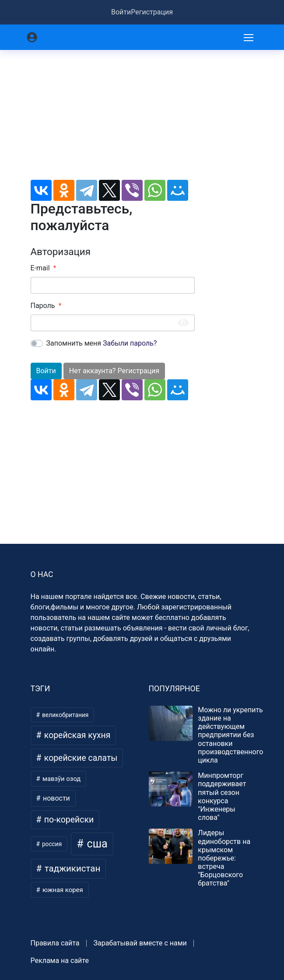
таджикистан (72, 868)
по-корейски (68, 820)
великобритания (65, 715)
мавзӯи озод (61, 779)
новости (56, 798)
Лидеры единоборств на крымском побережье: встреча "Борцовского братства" (224, 858)
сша (96, 844)
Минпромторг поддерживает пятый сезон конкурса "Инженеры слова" (222, 796)
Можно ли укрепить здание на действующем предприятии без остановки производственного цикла (230, 735)
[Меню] (249, 37)
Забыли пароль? (130, 343)
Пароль (43, 306)
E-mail (40, 268)
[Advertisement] (113, 119)
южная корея (62, 890)
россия (51, 844)
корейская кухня (76, 735)
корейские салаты (80, 758)
